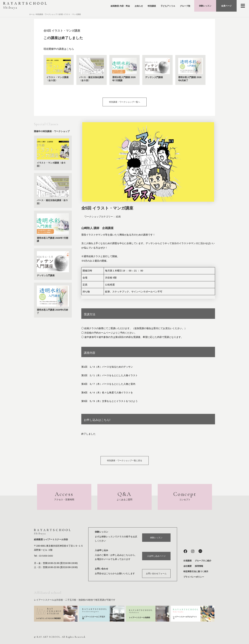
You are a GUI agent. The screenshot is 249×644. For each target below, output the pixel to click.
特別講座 (152, 6)
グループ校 (185, 6)
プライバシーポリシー (194, 576)
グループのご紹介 (203, 560)
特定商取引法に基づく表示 (196, 571)
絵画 (118, 217)
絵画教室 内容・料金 (120, 6)
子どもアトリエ (168, 6)
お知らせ (139, 6)
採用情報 (199, 566)
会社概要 (188, 566)
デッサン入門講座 (154, 77)
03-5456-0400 (46, 556)
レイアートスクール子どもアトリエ (185, 617)
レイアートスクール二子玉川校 (94, 617)
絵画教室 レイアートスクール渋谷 (51, 539)
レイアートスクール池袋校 (140, 617)
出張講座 (188, 560)
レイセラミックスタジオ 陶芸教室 (49, 618)
